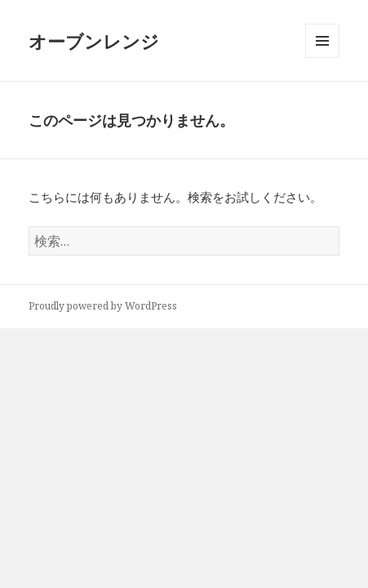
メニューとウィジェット (322, 58)
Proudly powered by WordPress (103, 306)
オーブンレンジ (94, 41)
